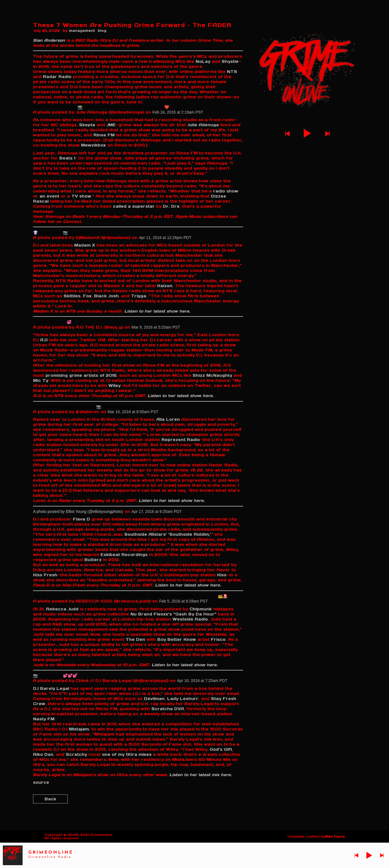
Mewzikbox (93, 145)
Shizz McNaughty (212, 375)
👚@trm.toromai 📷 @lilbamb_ (60, 232)
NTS (232, 72)
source (41, 782)
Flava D (81, 519)
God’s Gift (221, 749)
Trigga (139, 296)
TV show (81, 196)
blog (102, 31)
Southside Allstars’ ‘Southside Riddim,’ (168, 534)
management (82, 31)
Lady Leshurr (183, 699)
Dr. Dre (171, 206)
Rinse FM (104, 135)
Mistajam (79, 729)
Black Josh (106, 296)
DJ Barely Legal (51, 688)
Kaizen (165, 286)
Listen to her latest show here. (157, 311)
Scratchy (76, 754)
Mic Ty (41, 380)
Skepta (87, 125)
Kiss (222, 575)
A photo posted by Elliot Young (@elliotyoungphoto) (78, 511)
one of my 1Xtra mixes (127, 754)
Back (50, 799)
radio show (226, 191)
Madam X (85, 245)
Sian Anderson (49, 40)
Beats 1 (67, 158)
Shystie (230, 61)
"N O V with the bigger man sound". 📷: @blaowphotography (86, 407)
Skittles (72, 296)
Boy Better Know (177, 639)
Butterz (93, 560)
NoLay (203, 61)
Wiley (114, 386)
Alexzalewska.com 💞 (52, 322)
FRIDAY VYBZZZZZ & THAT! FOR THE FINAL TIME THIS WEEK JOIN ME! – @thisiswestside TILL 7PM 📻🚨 (130, 596)
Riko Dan (43, 754)
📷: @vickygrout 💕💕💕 (55, 676)
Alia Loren (168, 419)
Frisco (218, 639)
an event (49, 196)
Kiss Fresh (45, 575)
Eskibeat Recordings (124, 555)
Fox (87, 296)
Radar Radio (57, 77)
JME (111, 125)
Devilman (154, 699)
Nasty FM (44, 719)
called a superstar (134, 206)
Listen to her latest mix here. (201, 775)
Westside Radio (190, 619)
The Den (135, 639)
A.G (44, 340)
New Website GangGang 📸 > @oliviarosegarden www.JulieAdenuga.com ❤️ (101, 107)
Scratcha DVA (168, 709)
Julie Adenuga (203, 125)
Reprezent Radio (181, 440)
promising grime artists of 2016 (81, 375)
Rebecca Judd (62, 609)
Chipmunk (201, 609)
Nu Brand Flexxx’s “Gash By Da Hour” (173, 614)
